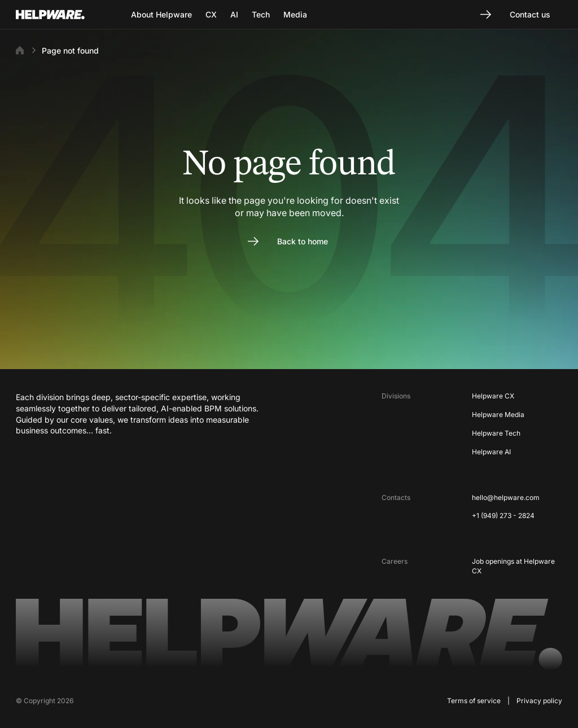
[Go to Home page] (64, 15)
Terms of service (474, 701)
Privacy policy (539, 701)
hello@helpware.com (506, 497)
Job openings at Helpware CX (513, 566)
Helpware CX (493, 396)
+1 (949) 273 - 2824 (503, 516)
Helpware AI (491, 452)
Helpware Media (498, 415)
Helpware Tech (496, 433)
